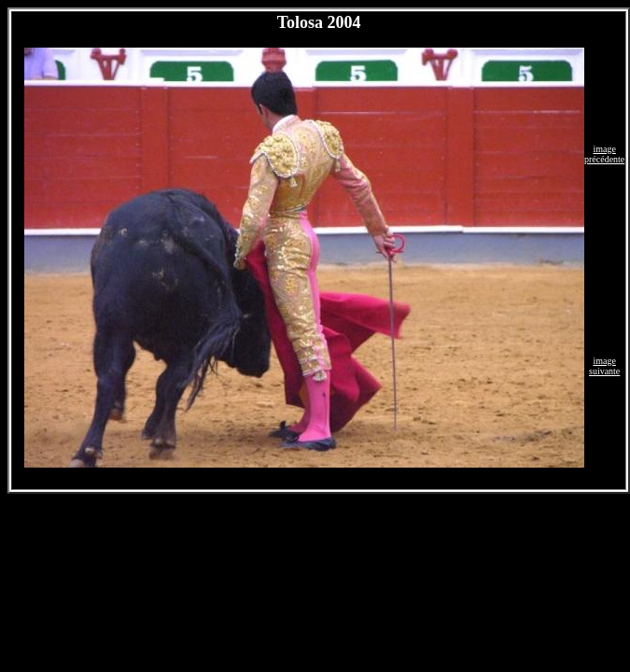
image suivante (604, 366)
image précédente (604, 154)
